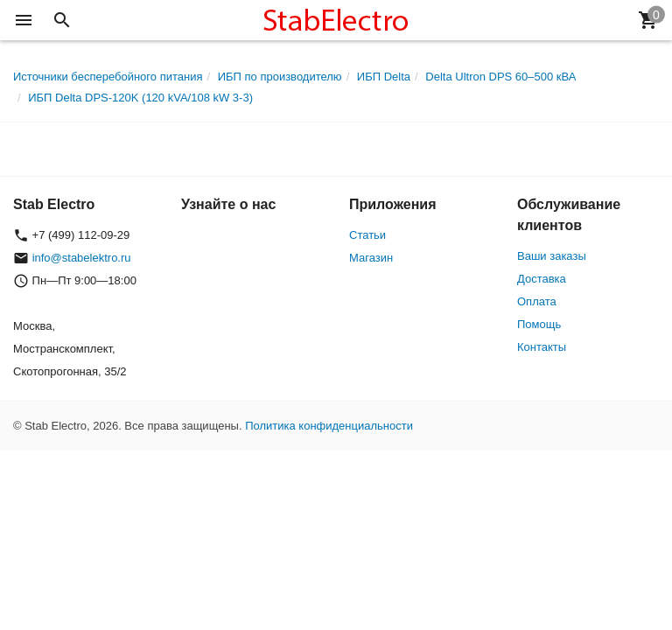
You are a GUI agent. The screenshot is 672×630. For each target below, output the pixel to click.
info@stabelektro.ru (82, 258)
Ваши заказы (552, 256)
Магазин (371, 258)
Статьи (367, 235)
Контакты (542, 347)
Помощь (539, 324)
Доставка (542, 279)
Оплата (537, 301)
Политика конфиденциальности (329, 426)
